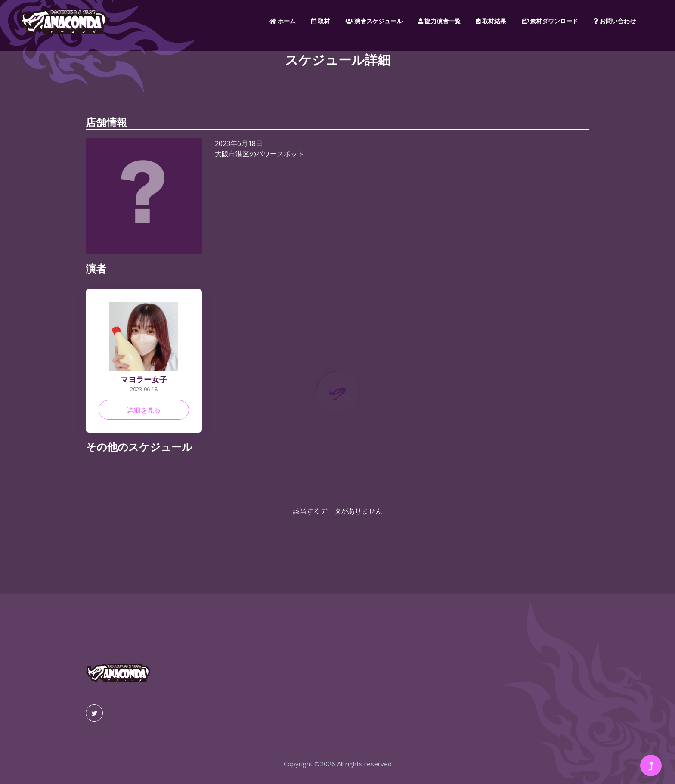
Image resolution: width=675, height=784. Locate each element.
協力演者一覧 (439, 21)
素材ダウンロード (550, 21)
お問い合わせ (615, 21)
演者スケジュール (374, 21)
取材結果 (491, 21)
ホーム (283, 21)
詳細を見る (144, 410)
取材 (320, 21)
